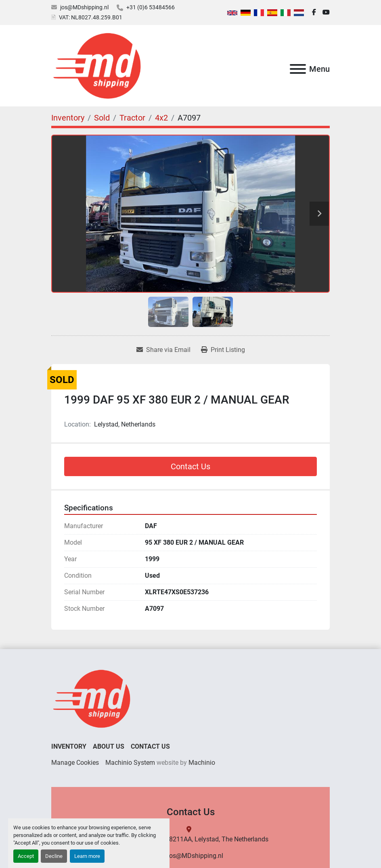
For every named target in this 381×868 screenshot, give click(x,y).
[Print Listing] (223, 350)
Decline (54, 856)
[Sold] (102, 118)
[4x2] (161, 118)
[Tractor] (132, 118)
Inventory (69, 746)
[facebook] (314, 12)
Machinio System (130, 763)
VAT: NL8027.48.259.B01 (91, 17)
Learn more (87, 856)
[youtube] (326, 12)
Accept (26, 856)
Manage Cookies (75, 763)
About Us (109, 746)
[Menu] (298, 69)
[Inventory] (68, 118)
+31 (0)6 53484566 (151, 7)
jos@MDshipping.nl (84, 7)
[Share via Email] (163, 350)
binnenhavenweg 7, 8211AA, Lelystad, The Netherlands (190, 839)
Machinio (202, 763)
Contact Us (190, 466)
